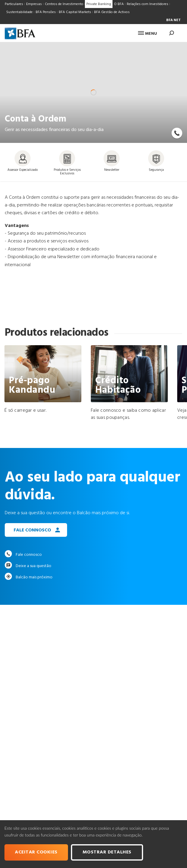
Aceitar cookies (36, 852)
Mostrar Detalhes (107, 852)
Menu (148, 34)
